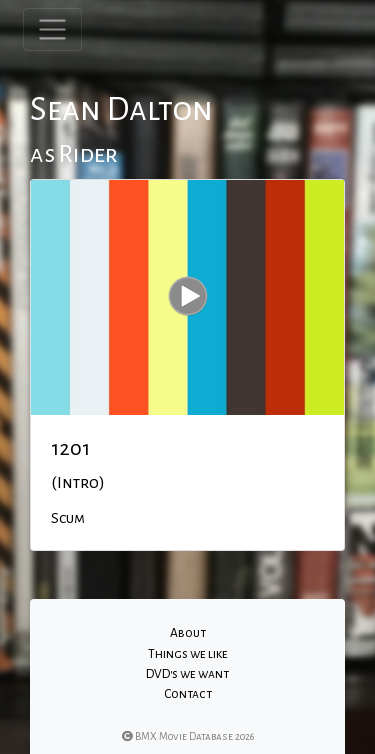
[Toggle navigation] (52, 29)
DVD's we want (187, 674)
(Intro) (78, 483)
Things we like (188, 654)
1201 (70, 448)
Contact (188, 694)
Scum (68, 518)
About (188, 633)
